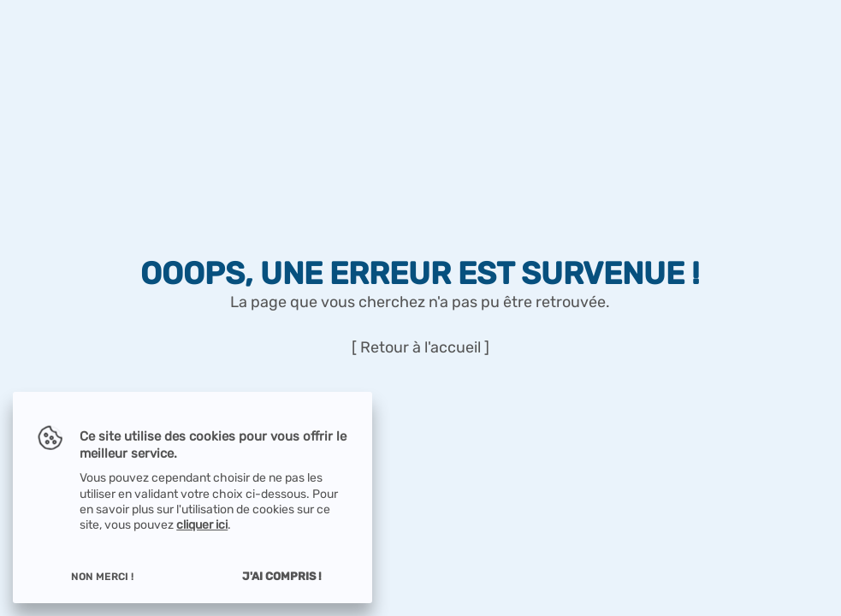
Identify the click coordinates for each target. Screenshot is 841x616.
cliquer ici (202, 525)
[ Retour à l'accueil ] (420, 348)
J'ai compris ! (282, 576)
